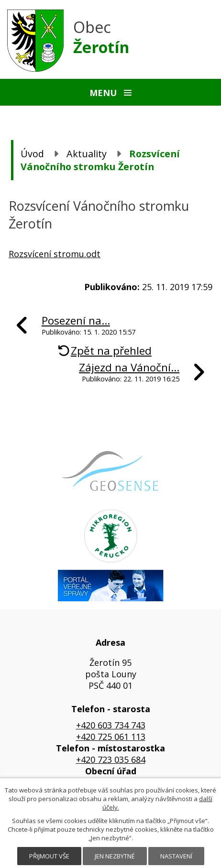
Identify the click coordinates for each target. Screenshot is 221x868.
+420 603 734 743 (111, 725)
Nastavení (176, 856)
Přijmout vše (49, 856)
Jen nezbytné (115, 856)
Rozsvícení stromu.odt (55, 254)
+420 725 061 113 (111, 737)
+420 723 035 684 (111, 759)
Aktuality (87, 154)
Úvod (32, 154)
